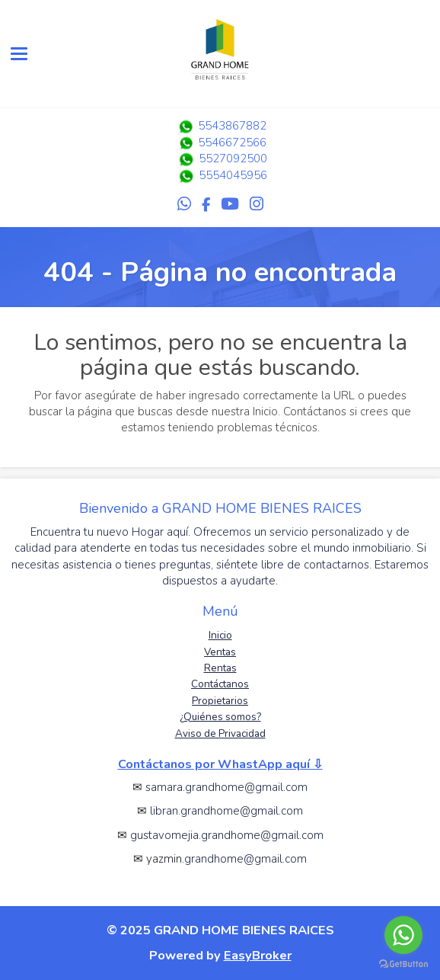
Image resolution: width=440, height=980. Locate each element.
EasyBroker (258, 955)
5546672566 (220, 143)
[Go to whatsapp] (403, 935)
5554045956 (233, 175)
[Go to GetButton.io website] (403, 964)
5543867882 (220, 126)
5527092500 (233, 159)
